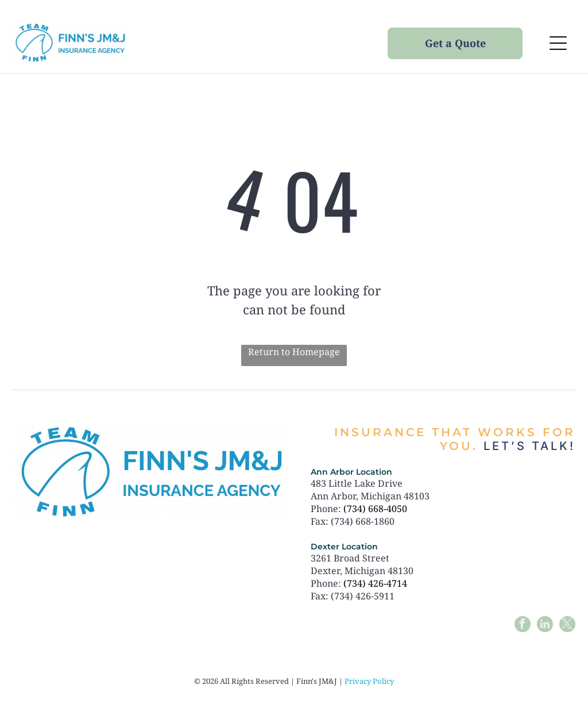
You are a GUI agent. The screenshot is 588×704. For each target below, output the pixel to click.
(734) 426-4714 (375, 583)
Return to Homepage (294, 352)
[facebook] (523, 626)
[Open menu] (558, 43)
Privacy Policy (369, 681)
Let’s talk (527, 446)
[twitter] (567, 626)
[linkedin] (545, 626)
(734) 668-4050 (375, 509)
